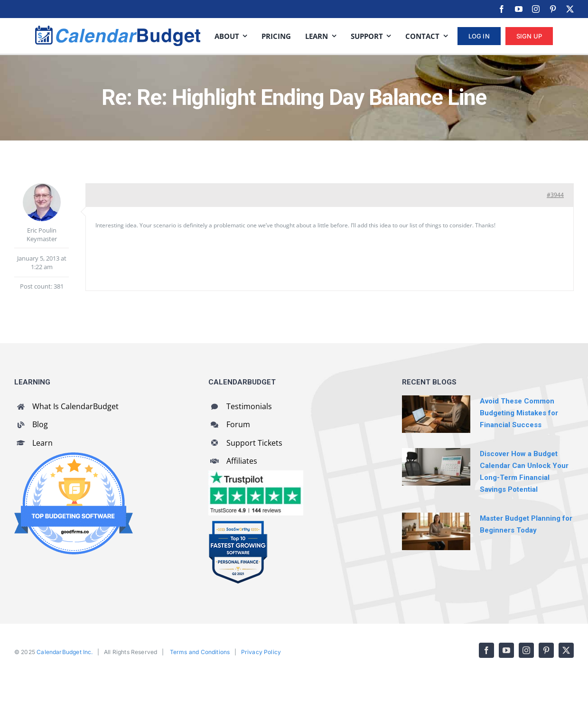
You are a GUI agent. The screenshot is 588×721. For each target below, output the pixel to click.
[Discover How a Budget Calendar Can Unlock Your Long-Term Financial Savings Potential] (436, 467)
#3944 (555, 195)
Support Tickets (254, 443)
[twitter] (570, 9)
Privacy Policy (261, 652)
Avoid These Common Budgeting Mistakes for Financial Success (519, 413)
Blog (40, 424)
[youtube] (519, 9)
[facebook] (502, 9)
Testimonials (249, 406)
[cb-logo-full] (118, 30)
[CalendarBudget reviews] (256, 475)
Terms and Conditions (200, 652)
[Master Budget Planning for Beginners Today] (436, 531)
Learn (42, 443)
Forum (238, 424)
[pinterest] (553, 9)
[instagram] (536, 9)
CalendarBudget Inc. (65, 652)
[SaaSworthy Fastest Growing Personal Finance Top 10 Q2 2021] (238, 524)
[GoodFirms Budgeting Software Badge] (74, 457)
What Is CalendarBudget (75, 406)
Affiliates (242, 461)
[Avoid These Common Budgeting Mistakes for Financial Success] (436, 414)
